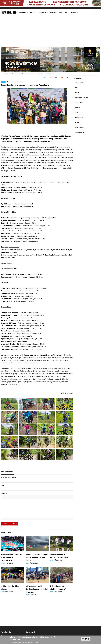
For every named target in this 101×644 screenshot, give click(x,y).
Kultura (77, 93)
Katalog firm (63, 13)
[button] (3, 497)
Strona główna (7, 74)
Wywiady (78, 108)
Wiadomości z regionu (82, 98)
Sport (21, 74)
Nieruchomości (80, 128)
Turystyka (78, 112)
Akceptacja (86, 639)
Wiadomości (23, 13)
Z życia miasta (79, 83)
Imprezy (33, 13)
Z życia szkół (79, 103)
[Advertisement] (50, 33)
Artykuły (78, 122)
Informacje (74, 13)
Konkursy (53, 13)
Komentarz (4, 493)
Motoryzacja (79, 118)
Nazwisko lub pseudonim (8, 477)
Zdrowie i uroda (80, 132)
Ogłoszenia (43, 13)
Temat (3, 485)
